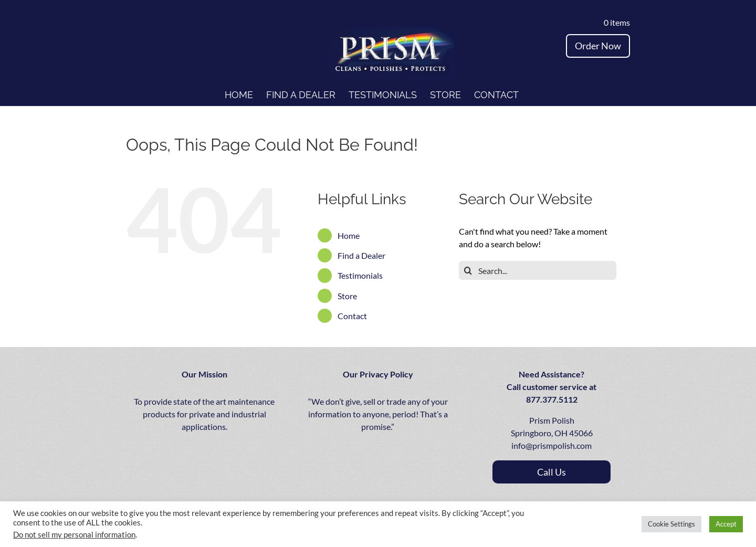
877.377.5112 (552, 399)
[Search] (468, 270)
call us (552, 472)
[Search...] (538, 270)
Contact (352, 316)
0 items (615, 22)
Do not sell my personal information (74, 535)
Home (349, 235)
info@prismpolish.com (552, 445)
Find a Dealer (361, 255)
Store (347, 296)
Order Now (598, 46)
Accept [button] (726, 524)
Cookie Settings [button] (671, 524)
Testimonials (360, 275)
